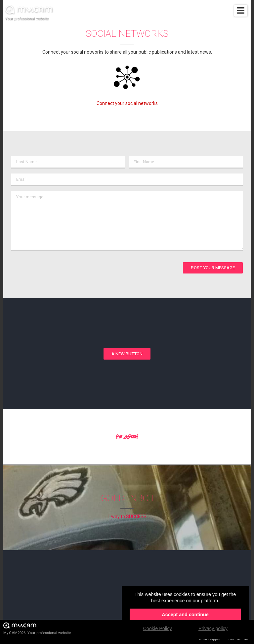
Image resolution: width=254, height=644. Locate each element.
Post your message (213, 268)
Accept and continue (185, 615)
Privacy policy (213, 628)
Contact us (238, 639)
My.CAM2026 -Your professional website (37, 628)
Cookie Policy (157, 628)
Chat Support (210, 639)
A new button (127, 354)
